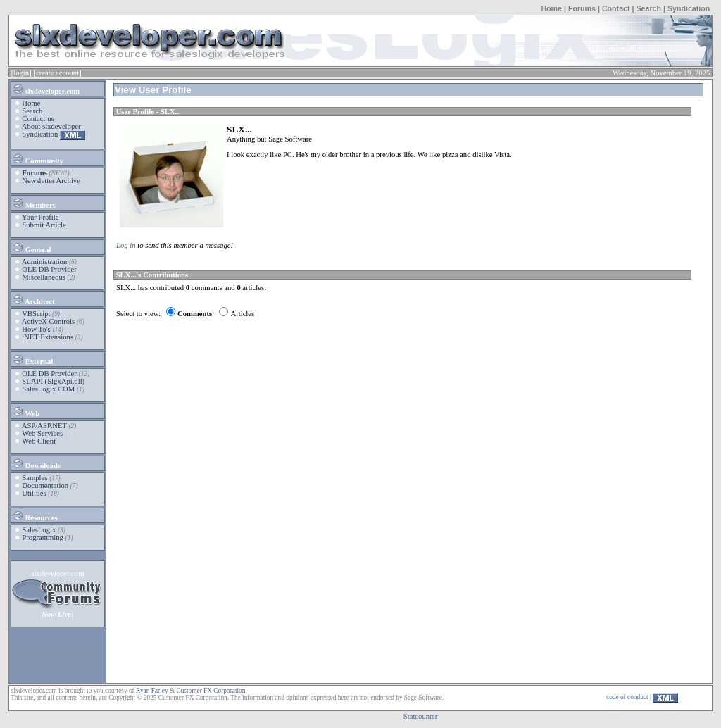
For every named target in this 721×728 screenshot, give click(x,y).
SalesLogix (39, 530)
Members (34, 203)
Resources (35, 515)
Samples (35, 478)
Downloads (36, 463)
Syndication (689, 8)
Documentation (45, 485)
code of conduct (627, 697)
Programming (43, 538)
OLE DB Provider (49, 269)
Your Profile (40, 217)
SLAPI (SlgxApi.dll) (53, 381)
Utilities (34, 493)
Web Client (39, 441)
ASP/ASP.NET (44, 426)
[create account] (57, 73)
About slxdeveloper (51, 126)
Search (648, 8)
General (31, 247)
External (32, 359)
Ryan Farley (152, 691)
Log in (126, 245)
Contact (616, 8)
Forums (582, 8)
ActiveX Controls (48, 321)
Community (38, 158)
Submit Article (44, 225)
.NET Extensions (48, 337)
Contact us (38, 119)
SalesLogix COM (48, 389)
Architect (33, 299)
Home (551, 8)
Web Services (42, 433)
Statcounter (421, 716)
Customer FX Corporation (211, 691)
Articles (242, 314)
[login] (21, 73)
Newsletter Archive (51, 181)
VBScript (36, 314)
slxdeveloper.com (46, 89)
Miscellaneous (44, 277)
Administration (45, 262)
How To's (36, 329)
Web (26, 411)
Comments (195, 314)
